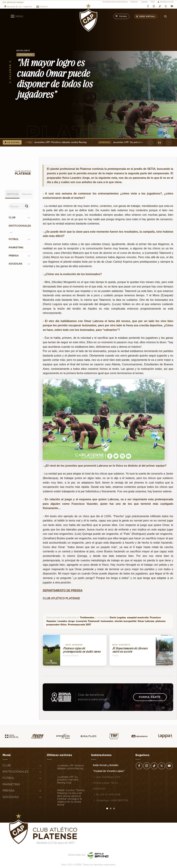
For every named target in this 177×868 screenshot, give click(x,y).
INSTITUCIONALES (20, 226)
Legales (144, 2)
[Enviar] (27, 206)
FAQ (153, 2)
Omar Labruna (146, 621)
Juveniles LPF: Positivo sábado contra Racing (54, 142)
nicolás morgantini (125, 621)
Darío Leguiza (118, 618)
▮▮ (159, 142)
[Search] (165, 16)
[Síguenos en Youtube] (172, 6)
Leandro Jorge (66, 621)
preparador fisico (57, 625)
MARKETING (16, 247)
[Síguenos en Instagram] (154, 6)
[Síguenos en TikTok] (160, 6)
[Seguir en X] (166, 6)
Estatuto (134, 2)
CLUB (12, 218)
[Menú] (17, 16)
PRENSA (14, 256)
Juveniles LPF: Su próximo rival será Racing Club (135, 142)
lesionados (107, 621)
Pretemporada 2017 (79, 625)
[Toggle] (29, 218)
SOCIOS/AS (15, 264)
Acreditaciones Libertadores (115, 2)
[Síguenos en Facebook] (148, 6)
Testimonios (26, 55)
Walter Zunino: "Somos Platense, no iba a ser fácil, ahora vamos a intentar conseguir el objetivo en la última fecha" (71, 797)
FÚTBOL (14, 239)
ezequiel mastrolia (138, 618)
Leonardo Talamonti (88, 621)
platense (161, 621)
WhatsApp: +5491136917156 (111, 800)
